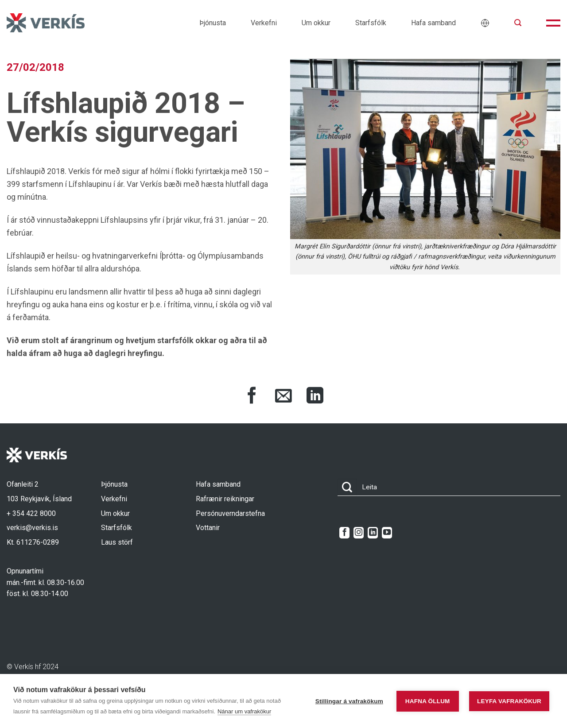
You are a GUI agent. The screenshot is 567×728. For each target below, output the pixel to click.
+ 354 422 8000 (31, 513)
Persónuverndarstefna (230, 513)
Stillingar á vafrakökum (349, 701)
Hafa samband (433, 23)
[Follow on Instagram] (359, 533)
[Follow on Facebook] (344, 533)
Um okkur (316, 23)
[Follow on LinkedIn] (373, 533)
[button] (518, 23)
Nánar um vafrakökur (244, 711)
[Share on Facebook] (252, 397)
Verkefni (264, 23)
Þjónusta (213, 23)
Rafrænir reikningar (225, 499)
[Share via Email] (283, 397)
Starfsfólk (371, 23)
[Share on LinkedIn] (315, 397)
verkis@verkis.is (32, 528)
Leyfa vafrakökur (509, 701)
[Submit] (347, 487)
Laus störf (117, 542)
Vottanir (208, 528)
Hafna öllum (428, 701)
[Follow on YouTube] (387, 533)
